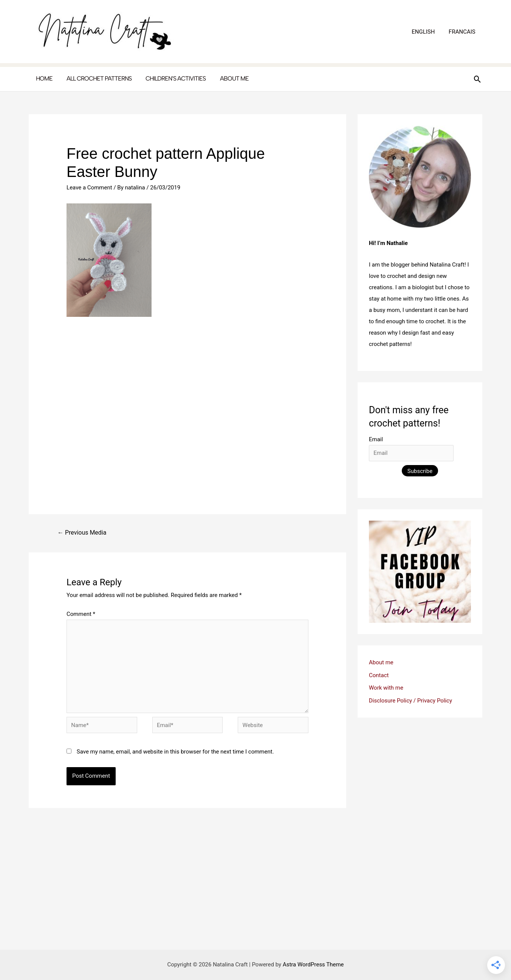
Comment (81, 614)
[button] (478, 79)
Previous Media (82, 533)
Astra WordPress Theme (313, 964)
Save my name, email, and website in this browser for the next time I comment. (175, 752)
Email (376, 439)
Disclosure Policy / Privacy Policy (410, 701)
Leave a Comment (89, 188)
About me (381, 662)
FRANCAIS (463, 32)
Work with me (386, 688)
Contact (379, 675)
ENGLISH (427, 32)
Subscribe (420, 471)
